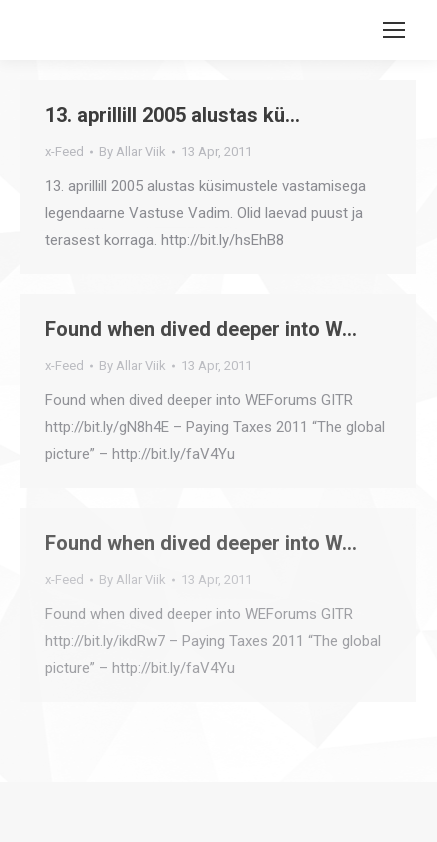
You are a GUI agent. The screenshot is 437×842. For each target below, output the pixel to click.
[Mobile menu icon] (394, 30)
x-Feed (64, 151)
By (132, 151)
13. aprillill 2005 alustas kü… (172, 115)
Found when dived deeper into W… (201, 329)
